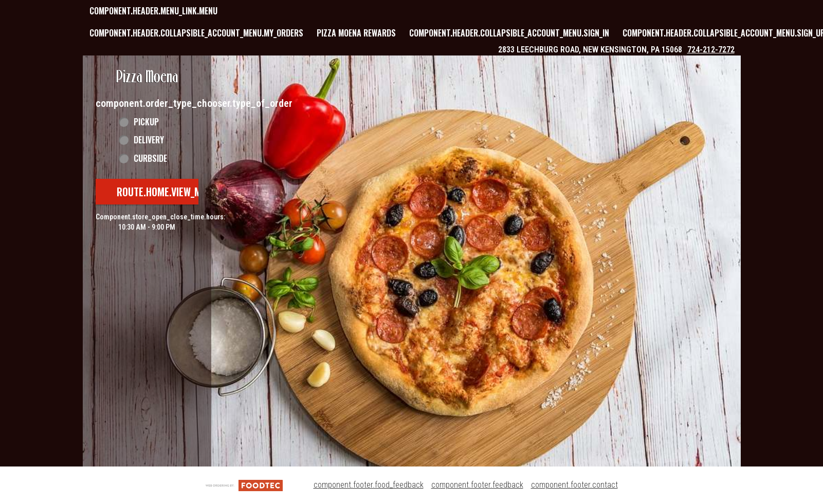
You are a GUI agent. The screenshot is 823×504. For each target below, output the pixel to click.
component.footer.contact (574, 485)
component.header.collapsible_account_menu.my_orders (196, 33)
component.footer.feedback (477, 485)
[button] (147, 77)
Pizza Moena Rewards (356, 33)
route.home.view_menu (167, 192)
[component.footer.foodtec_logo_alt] (244, 485)
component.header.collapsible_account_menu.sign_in (509, 33)
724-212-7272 (711, 50)
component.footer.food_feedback (369, 485)
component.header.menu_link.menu (153, 11)
